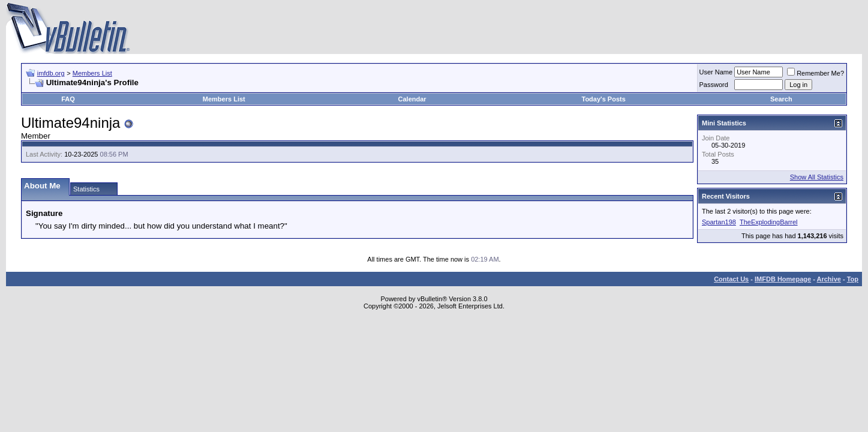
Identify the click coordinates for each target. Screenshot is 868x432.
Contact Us (731, 279)
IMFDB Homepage (783, 279)
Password (714, 85)
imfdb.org (51, 73)
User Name (716, 72)
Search (781, 99)
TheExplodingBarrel (769, 222)
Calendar (412, 99)
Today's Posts (604, 99)
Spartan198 (719, 222)
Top (853, 279)
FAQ (68, 99)
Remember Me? (816, 73)
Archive (829, 279)
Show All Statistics (817, 177)
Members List (92, 73)
